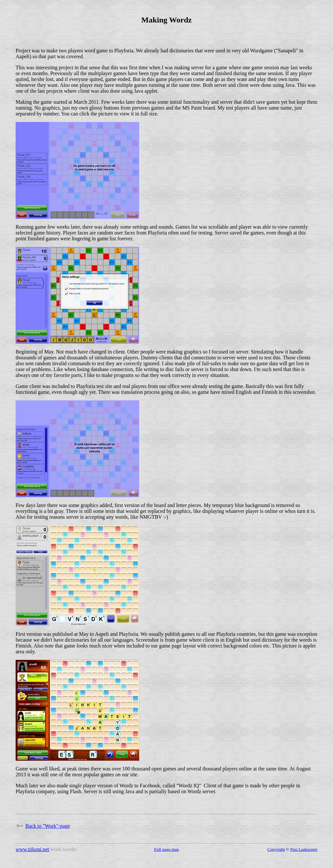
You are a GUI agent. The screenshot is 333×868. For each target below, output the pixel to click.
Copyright (276, 849)
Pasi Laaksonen (304, 849)
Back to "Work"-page (43, 826)
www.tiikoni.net (32, 849)
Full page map (166, 849)
